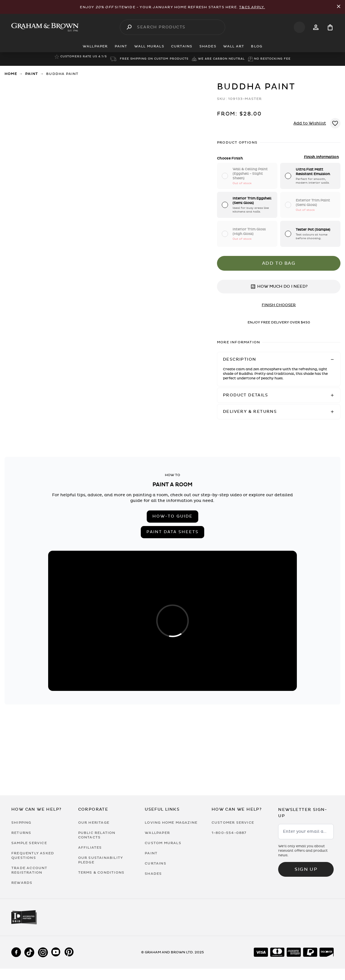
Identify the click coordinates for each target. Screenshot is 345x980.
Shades (153, 874)
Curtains (156, 863)
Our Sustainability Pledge (101, 860)
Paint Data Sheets (172, 532)
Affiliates (90, 847)
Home (11, 74)
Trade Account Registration (29, 870)
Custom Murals (163, 843)
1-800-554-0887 (229, 833)
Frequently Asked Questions (33, 855)
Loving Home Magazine (171, 823)
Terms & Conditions (101, 872)
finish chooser (279, 305)
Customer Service (233, 823)
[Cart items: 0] (330, 27)
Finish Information (321, 157)
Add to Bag (279, 263)
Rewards (22, 883)
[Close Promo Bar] (339, 7)
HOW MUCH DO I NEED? (279, 287)
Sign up (306, 869)
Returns (21, 833)
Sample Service (29, 843)
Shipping (21, 823)
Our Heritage (94, 823)
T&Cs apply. (252, 7)
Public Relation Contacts (97, 835)
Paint (32, 74)
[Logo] (45, 27)
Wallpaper (157, 833)
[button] (279, 359)
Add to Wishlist (310, 123)
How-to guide (172, 516)
